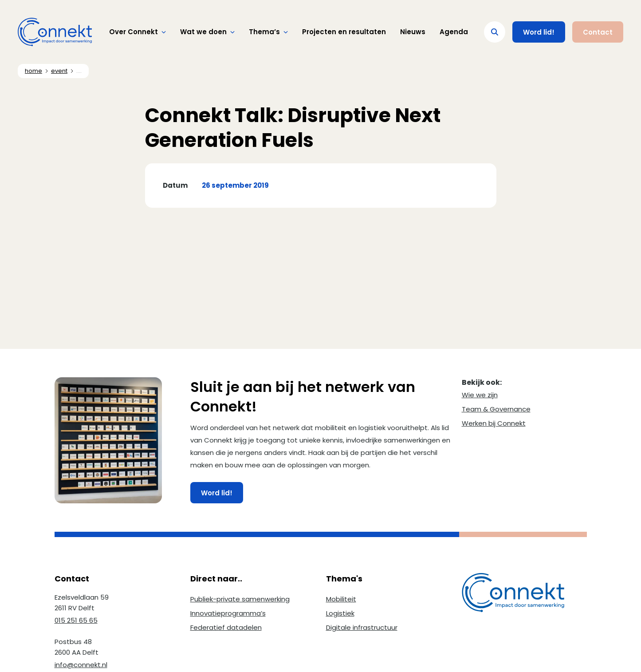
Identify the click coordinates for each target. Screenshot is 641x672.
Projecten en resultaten (344, 32)
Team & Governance (496, 409)
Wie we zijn (480, 395)
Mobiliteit (341, 599)
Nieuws (413, 32)
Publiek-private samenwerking (240, 599)
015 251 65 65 (76, 620)
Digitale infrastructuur (362, 627)
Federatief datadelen (226, 627)
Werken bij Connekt (494, 423)
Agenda (454, 32)
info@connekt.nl (81, 665)
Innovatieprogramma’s (228, 613)
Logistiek (340, 613)
